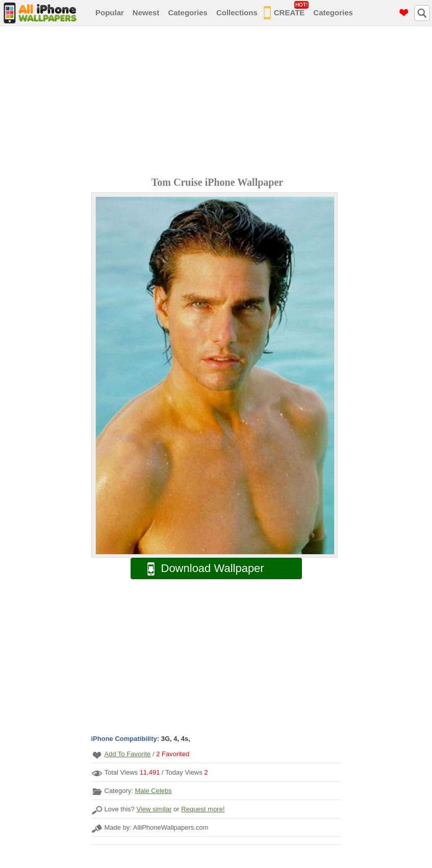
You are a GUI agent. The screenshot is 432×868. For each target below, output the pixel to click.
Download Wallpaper (200, 569)
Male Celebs (153, 791)
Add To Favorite (128, 754)
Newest (146, 13)
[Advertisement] (219, 103)
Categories (188, 13)
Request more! (203, 809)
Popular (110, 13)
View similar (154, 809)
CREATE (286, 11)
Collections (237, 13)
